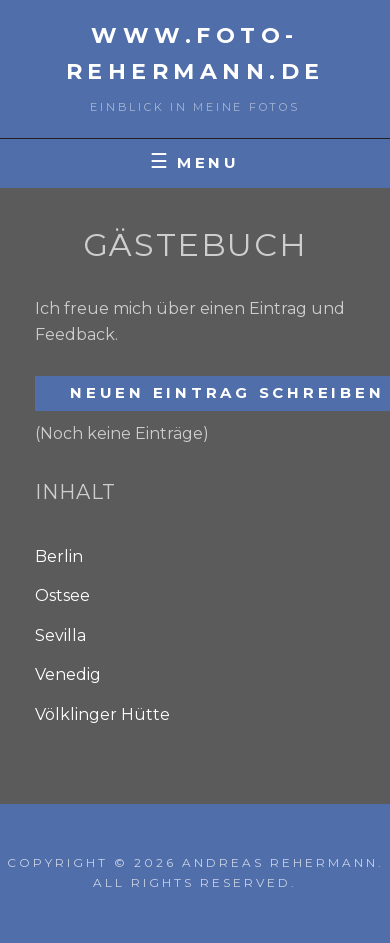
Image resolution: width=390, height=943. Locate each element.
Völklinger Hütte (102, 714)
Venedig (68, 674)
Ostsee (62, 595)
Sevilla (60, 635)
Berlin (59, 556)
